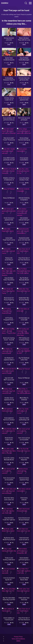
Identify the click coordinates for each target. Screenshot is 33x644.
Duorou (5, 3)
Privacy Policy (18, 637)
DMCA (18, 641)
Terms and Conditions (18, 639)
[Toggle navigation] (30, 3)
